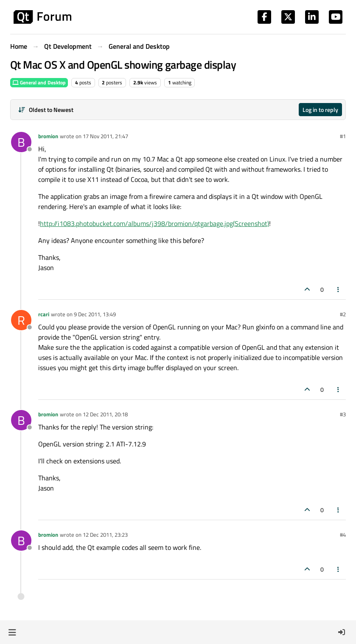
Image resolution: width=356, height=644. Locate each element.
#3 (343, 414)
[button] (12, 632)
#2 (343, 314)
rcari (44, 314)
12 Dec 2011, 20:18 (105, 414)
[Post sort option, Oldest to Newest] (46, 110)
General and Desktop (39, 82)
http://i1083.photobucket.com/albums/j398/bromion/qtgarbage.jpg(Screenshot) (154, 223)
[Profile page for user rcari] (21, 320)
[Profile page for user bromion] (21, 142)
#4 (343, 535)
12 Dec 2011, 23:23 (105, 535)
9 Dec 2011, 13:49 (95, 314)
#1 (343, 136)
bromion (48, 136)
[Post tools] (339, 289)
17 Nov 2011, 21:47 (105, 136)
